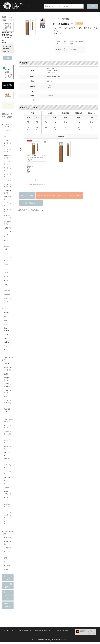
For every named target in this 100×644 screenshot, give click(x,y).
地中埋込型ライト (8, 157)
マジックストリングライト (8, 435)
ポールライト (8, 176)
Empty (6, 335)
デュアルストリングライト (8, 508)
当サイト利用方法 (8, 587)
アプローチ (8, 539)
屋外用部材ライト (8, 223)
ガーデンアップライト (8, 186)
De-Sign (6, 365)
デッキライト (8, 211)
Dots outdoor (6, 330)
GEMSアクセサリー (7, 300)
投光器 (6, 375)
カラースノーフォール (8, 494)
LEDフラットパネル (7, 386)
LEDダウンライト (7, 393)
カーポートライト (8, 151)
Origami (6, 347)
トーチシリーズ (8, 248)
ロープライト (8, 474)
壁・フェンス (8, 554)
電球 (5, 398)
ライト (6, 277)
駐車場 (6, 571)
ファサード (8, 549)
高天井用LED (7, 411)
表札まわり (8, 567)
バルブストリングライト (8, 517)
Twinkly (6, 489)
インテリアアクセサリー (8, 404)
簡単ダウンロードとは (8, 607)
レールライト (8, 204)
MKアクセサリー (7, 480)
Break (6, 318)
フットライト (8, 169)
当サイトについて (8, 579)
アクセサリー (8, 242)
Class (6, 325)
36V (5, 485)
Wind (6, 351)
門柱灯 (6, 137)
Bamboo (7, 314)
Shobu (6, 265)
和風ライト (8, 228)
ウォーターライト (8, 192)
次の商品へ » (37, 210)
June (5, 339)
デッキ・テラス (8, 544)
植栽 (5, 560)
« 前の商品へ (23, 210)
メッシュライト (8, 524)
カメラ (6, 281)
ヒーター (7, 295)
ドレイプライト (8, 443)
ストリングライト (8, 428)
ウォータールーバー (8, 290)
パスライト (8, 181)
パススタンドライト (8, 163)
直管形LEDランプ (7, 380)
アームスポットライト (8, 370)
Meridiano (7, 343)
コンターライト (8, 500)
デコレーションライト (8, 217)
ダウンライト (8, 198)
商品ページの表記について (8, 597)
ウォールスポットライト (8, 143)
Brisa (6, 321)
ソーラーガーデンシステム (8, 234)
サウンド (7, 285)
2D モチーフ (7, 455)
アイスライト (8, 449)
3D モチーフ (7, 462)
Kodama (7, 261)
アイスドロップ (8, 468)
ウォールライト (8, 132)
